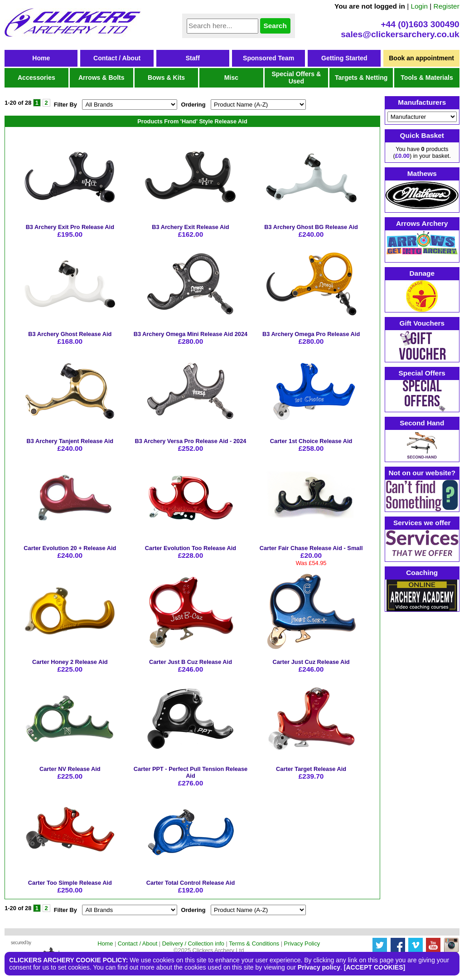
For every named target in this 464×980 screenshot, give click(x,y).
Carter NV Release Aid (70, 769)
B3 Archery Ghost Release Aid (70, 334)
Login (419, 6)
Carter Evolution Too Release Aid (191, 548)
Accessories (36, 78)
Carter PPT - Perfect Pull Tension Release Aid (191, 772)
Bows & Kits (166, 78)
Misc (231, 78)
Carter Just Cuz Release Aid (311, 662)
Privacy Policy (302, 943)
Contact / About (117, 58)
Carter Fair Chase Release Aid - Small (311, 548)
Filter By (65, 105)
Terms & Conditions (254, 943)
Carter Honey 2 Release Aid (70, 662)
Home (41, 58)
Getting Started (344, 58)
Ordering (193, 105)
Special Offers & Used (296, 78)
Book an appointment (421, 58)
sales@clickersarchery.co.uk (400, 34)
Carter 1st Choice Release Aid (311, 441)
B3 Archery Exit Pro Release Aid (70, 227)
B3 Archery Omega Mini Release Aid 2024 (191, 334)
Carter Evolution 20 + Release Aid (70, 548)
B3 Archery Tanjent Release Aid (70, 441)
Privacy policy (319, 967)
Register (447, 6)
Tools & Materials (427, 78)
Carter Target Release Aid (311, 769)
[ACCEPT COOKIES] (375, 967)
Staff (193, 58)
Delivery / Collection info (193, 943)
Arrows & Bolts (101, 78)
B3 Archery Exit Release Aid (190, 227)
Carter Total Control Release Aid (191, 883)
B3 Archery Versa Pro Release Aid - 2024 (191, 441)
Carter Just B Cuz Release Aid (191, 662)
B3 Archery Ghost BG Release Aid (311, 227)
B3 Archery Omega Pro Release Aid (311, 334)
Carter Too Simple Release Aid (70, 883)
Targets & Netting (361, 78)
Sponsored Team (268, 58)
